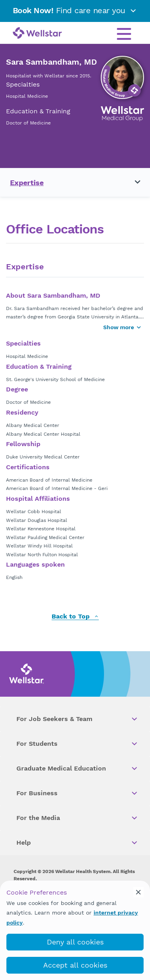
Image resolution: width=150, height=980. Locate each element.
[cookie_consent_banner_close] (138, 892)
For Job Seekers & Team (77, 719)
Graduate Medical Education (77, 769)
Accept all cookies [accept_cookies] (75, 965)
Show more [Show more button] (122, 327)
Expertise (27, 183)
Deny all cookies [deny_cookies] (75, 942)
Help (77, 843)
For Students (77, 744)
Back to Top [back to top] (75, 617)
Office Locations (55, 229)
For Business (77, 793)
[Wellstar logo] (37, 34)
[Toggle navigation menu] (133, 182)
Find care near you (75, 10)
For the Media (77, 818)
